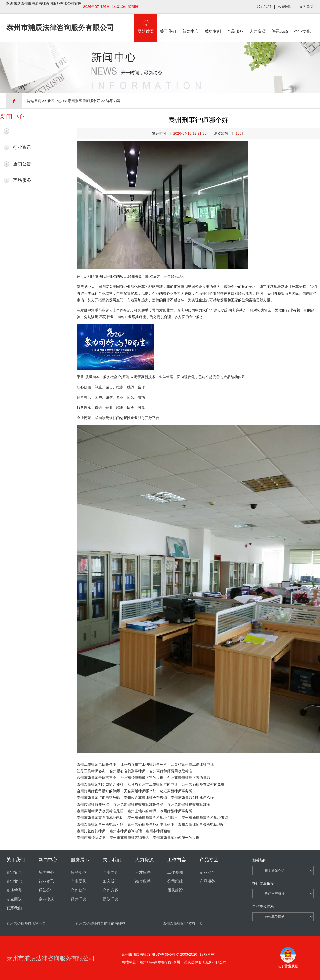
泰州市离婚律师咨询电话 (129, 838)
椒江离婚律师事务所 (176, 791)
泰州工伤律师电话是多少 (97, 764)
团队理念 (111, 899)
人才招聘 (143, 872)
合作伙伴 (79, 890)
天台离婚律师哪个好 (140, 791)
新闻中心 (190, 24)
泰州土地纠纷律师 (142, 811)
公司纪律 (175, 881)
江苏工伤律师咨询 (91, 771)
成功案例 (213, 24)
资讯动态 (280, 24)
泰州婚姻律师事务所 (176, 811)
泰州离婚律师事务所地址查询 (205, 818)
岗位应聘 (143, 881)
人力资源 (258, 24)
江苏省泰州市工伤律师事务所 (144, 764)
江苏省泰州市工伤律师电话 (192, 764)
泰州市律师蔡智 (158, 831)
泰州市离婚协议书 (91, 838)
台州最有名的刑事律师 (127, 771)
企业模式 (46, 899)
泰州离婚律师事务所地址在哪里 (153, 818)
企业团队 (79, 881)
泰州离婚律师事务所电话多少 (151, 824)
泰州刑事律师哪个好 (84, 101)
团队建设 (175, 890)
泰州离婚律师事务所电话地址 (201, 824)
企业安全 (207, 872)
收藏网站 (285, 7)
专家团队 (14, 899)
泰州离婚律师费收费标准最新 (100, 811)
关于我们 (168, 24)
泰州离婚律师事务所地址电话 (100, 818)
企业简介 (14, 872)
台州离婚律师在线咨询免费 (203, 784)
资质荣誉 (14, 890)
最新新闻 (22, 131)
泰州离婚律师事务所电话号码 (100, 824)
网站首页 (146, 24)
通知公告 (22, 164)
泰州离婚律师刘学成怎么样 (192, 798)
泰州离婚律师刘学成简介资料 (100, 784)
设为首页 (306, 7)
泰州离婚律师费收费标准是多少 (138, 804)
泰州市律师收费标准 (93, 804)
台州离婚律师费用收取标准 (171, 771)
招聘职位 (79, 872)
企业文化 (303, 24)
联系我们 (264, 7)
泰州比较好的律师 (91, 831)
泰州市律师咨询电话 (126, 831)
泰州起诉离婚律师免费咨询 (145, 798)
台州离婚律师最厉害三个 (97, 778)
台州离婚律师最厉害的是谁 (142, 778)
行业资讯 (22, 147)
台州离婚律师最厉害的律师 (189, 778)
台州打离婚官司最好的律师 (98, 791)
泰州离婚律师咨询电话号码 (98, 798)
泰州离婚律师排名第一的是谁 (176, 838)
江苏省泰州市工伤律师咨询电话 (153, 784)
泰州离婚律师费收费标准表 (189, 804)
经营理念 (79, 899)
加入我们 (111, 881)
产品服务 (235, 24)
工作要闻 (175, 872)
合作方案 (111, 890)
